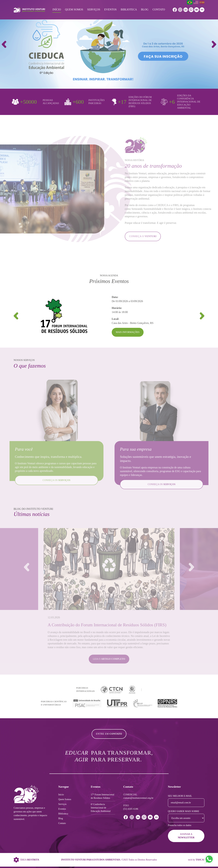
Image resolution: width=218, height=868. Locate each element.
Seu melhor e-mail (180, 796)
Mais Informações (128, 332)
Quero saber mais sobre (184, 811)
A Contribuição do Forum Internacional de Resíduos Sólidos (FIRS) (107, 625)
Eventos (110, 9)
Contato (159, 9)
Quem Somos (74, 9)
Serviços (94, 9)
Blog (145, 9)
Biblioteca (129, 9)
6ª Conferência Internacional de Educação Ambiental (101, 808)
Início (57, 9)
